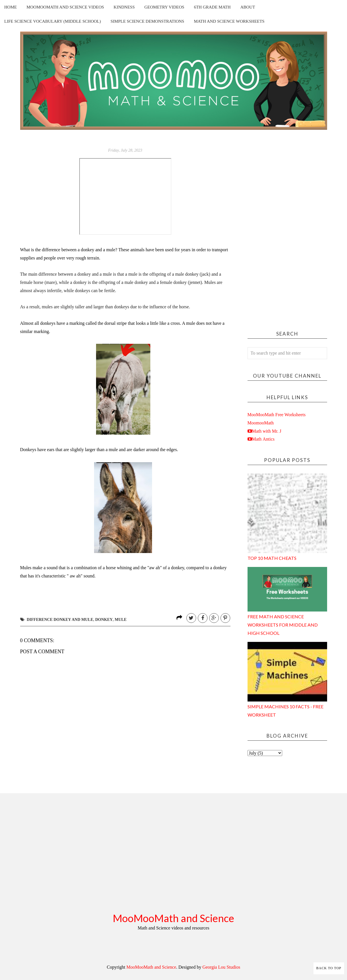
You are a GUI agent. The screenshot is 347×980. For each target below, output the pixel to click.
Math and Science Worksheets (229, 21)
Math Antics (263, 439)
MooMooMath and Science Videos (65, 7)
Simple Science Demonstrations (147, 21)
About (248, 7)
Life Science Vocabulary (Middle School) (53, 21)
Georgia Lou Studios (221, 967)
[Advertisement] (287, 232)
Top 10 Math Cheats (272, 558)
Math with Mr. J (267, 431)
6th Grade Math (212, 7)
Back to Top (329, 968)
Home (11, 7)
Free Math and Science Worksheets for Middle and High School (283, 625)
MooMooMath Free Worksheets (277, 415)
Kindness (124, 7)
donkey (104, 620)
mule (120, 620)
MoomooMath (261, 423)
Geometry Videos (164, 7)
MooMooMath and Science (173, 918)
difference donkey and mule (60, 620)
